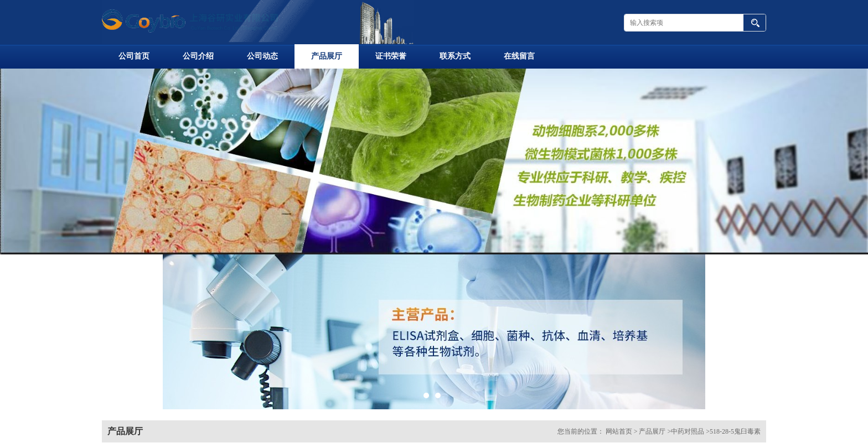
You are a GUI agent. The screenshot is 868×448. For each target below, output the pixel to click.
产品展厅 (327, 56)
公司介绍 (198, 56)
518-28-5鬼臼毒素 (735, 431)
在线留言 (519, 56)
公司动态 (262, 56)
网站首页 (619, 431)
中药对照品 (688, 431)
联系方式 (455, 56)
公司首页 (134, 56)
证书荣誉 (391, 56)
